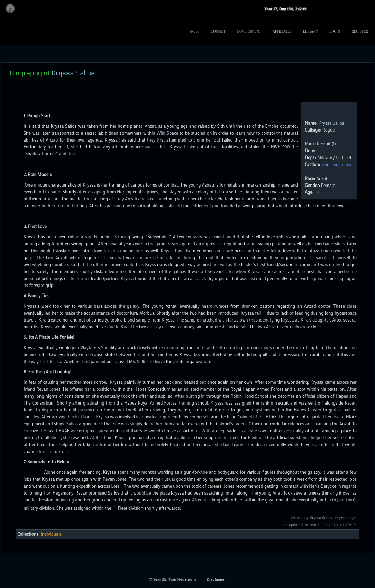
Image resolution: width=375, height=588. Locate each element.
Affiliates (282, 31)
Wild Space (168, 133)
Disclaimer (216, 579)
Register (360, 31)
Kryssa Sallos (331, 123)
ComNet (218, 31)
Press (194, 31)
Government (249, 31)
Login (335, 31)
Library (310, 31)
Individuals (51, 534)
